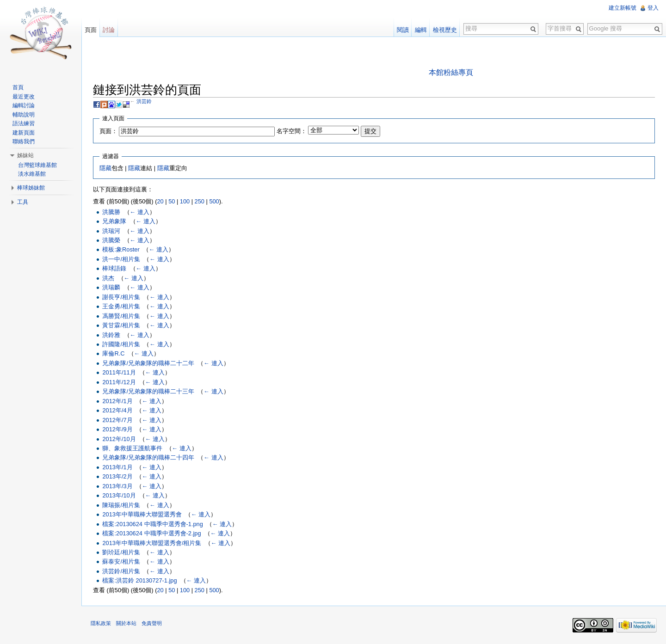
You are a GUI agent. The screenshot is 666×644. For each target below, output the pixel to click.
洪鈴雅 (111, 335)
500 (214, 201)
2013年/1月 (117, 467)
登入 (653, 8)
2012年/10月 (119, 439)
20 (160, 201)
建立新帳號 (623, 8)
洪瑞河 (111, 231)
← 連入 (140, 212)
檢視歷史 (445, 30)
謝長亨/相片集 (121, 297)
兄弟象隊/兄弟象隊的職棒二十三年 (148, 391)
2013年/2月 (117, 476)
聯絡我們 (24, 141)
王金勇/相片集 (121, 306)
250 (200, 201)
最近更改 (24, 97)
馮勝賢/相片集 (121, 316)
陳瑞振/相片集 (121, 505)
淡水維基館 (32, 174)
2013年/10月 (119, 495)
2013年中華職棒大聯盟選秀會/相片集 (152, 543)
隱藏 (105, 168)
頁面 (91, 30)
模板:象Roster (121, 249)
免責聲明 (152, 623)
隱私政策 (101, 623)
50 (172, 201)
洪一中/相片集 (121, 259)
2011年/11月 (119, 372)
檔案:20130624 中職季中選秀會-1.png (152, 524)
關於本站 (126, 623)
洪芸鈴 (144, 101)
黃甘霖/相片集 (121, 325)
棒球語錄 (114, 268)
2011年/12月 (119, 382)
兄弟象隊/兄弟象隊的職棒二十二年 (148, 363)
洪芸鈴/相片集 (121, 571)
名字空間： (292, 131)
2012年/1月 (117, 401)
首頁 (18, 87)
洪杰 (108, 278)
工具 (23, 202)
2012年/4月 (117, 410)
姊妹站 (25, 155)
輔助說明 (24, 115)
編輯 (421, 30)
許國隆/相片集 (121, 344)
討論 (109, 30)
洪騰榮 (111, 240)
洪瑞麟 (111, 287)
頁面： (108, 131)
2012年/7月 (117, 420)
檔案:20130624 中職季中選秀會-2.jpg (151, 533)
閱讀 (403, 30)
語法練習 (24, 123)
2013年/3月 (117, 486)
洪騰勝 (111, 212)
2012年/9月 (117, 429)
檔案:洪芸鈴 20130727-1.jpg (139, 580)
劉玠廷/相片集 (121, 552)
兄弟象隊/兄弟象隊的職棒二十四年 (148, 457)
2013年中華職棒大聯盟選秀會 (142, 514)
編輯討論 (24, 105)
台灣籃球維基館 (37, 165)
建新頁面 (24, 133)
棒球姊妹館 (31, 188)
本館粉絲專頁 (451, 72)
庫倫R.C (113, 353)
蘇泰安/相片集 (121, 561)
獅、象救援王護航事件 (132, 448)
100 (185, 201)
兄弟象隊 (114, 221)
